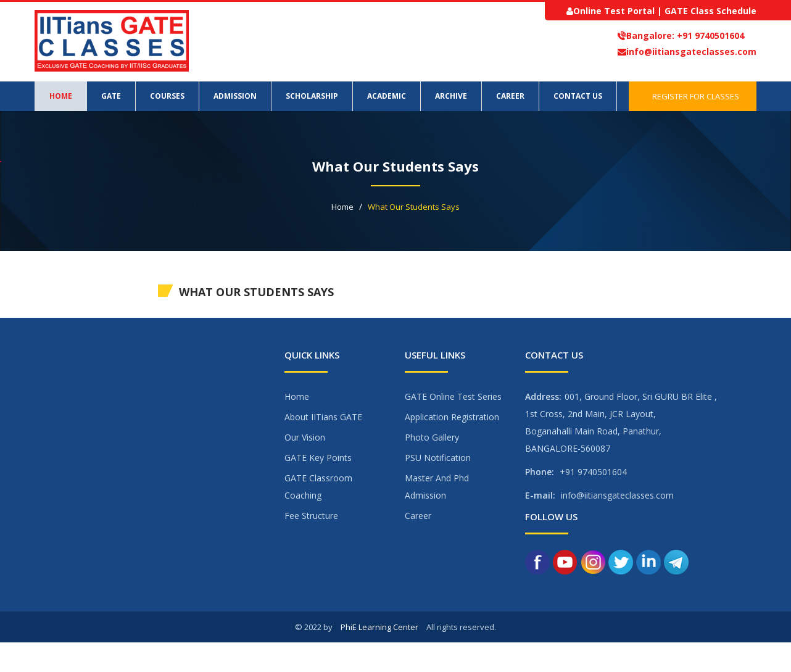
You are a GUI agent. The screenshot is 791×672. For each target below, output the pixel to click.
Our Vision (305, 437)
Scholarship (312, 96)
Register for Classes (693, 96)
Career (510, 96)
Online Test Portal (614, 11)
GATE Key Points (318, 458)
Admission (235, 96)
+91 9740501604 (709, 35)
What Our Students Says (414, 207)
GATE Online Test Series (453, 396)
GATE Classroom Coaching (318, 487)
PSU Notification (438, 458)
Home (61, 96)
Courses (167, 96)
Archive (451, 96)
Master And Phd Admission (437, 487)
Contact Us (578, 96)
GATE (111, 96)
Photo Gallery (432, 437)
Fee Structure (311, 516)
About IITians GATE (323, 417)
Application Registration (452, 417)
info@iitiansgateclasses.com (691, 52)
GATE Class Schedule (710, 11)
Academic (387, 96)
